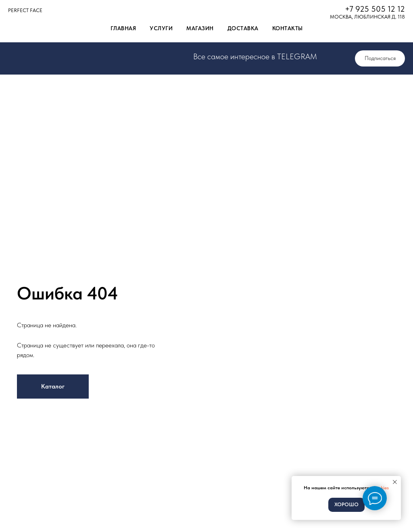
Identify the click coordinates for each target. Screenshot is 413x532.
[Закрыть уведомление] (395, 482)
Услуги (161, 28)
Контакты (288, 28)
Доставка (243, 28)
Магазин (200, 28)
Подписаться (380, 58)
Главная (123, 28)
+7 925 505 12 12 (375, 9)
